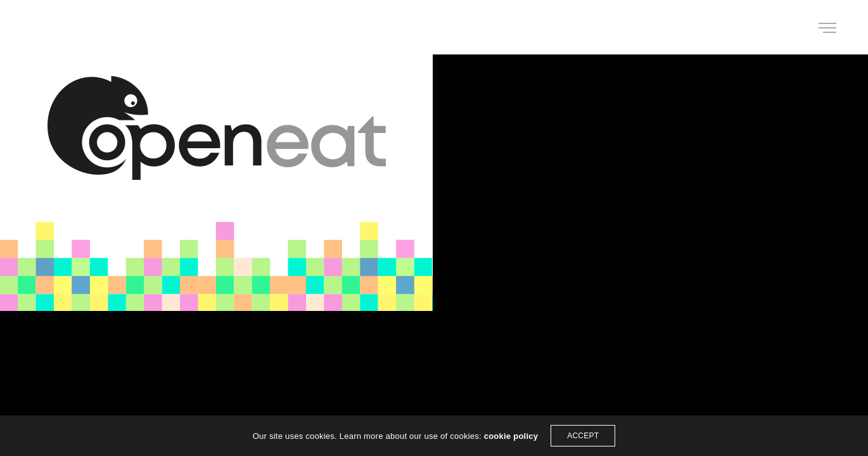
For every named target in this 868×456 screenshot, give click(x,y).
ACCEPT (583, 436)
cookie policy (511, 436)
